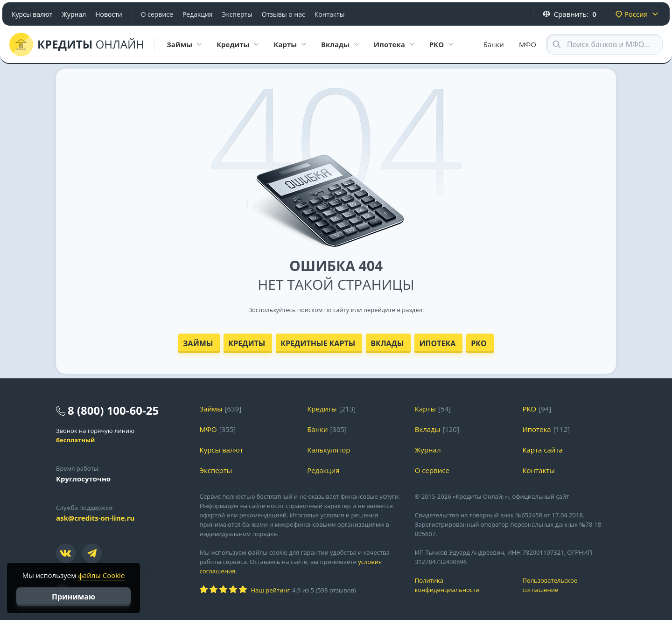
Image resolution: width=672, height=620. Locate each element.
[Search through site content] (604, 44)
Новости (108, 14)
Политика (462, 585)
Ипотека (437, 343)
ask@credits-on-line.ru (95, 518)
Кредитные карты (318, 343)
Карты (425, 409)
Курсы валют (32, 14)
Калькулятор (329, 450)
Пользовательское (569, 585)
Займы (198, 343)
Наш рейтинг (270, 590)
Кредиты (247, 343)
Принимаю (73, 597)
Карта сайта (542, 450)
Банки (494, 44)
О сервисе (157, 14)
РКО (479, 343)
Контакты (330, 14)
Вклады (387, 343)
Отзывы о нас (283, 14)
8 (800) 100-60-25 (113, 410)
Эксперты (237, 14)
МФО (528, 44)
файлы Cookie (101, 575)
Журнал (74, 14)
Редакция (198, 14)
